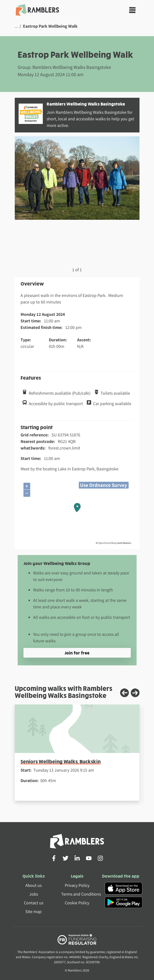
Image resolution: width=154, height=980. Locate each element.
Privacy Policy (77, 885)
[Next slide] (135, 693)
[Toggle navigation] (132, 10)
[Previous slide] (125, 693)
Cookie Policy (77, 903)
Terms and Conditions (81, 894)
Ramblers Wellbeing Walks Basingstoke (86, 104)
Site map (33, 911)
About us (33, 885)
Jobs (34, 894)
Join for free (77, 653)
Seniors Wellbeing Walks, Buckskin (61, 761)
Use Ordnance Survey (104, 485)
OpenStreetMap (107, 543)
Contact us (34, 903)
